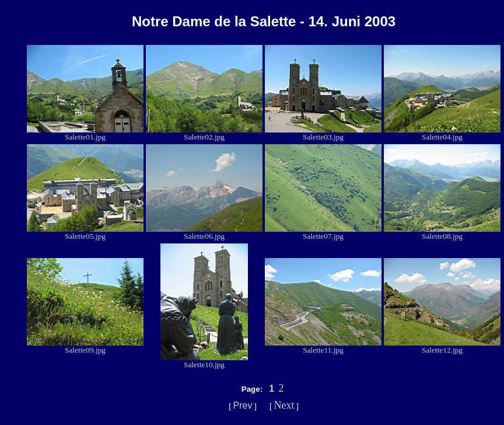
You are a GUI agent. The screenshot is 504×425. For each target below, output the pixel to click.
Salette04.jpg (442, 133)
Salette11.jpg (323, 346)
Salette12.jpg (442, 346)
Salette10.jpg (204, 361)
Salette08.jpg (442, 233)
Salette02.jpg (204, 133)
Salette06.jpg (204, 233)
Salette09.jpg (85, 346)
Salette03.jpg (323, 133)
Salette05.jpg (85, 233)
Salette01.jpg (85, 133)
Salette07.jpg (323, 233)
